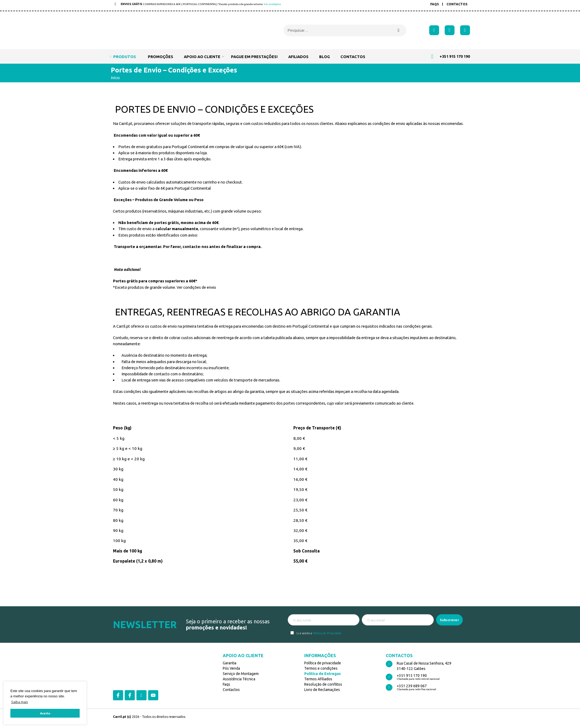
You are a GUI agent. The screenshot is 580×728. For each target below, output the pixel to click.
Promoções (161, 57)
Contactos (457, 4)
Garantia (230, 663)
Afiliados (298, 57)
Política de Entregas (323, 674)
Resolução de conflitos (323, 684)
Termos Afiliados (318, 679)
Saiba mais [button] (20, 702)
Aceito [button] (45, 713)
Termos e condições (321, 668)
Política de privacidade (323, 663)
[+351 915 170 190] (389, 677)
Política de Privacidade (327, 633)
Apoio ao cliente (202, 56)
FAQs (435, 4)
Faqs (226, 684)
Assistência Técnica (239, 679)
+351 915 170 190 (412, 676)
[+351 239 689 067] (389, 687)
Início (115, 78)
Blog (325, 57)
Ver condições (272, 4)
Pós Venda (231, 668)
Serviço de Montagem (241, 674)
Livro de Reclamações (322, 690)
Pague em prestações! (254, 57)
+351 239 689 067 (412, 686)
